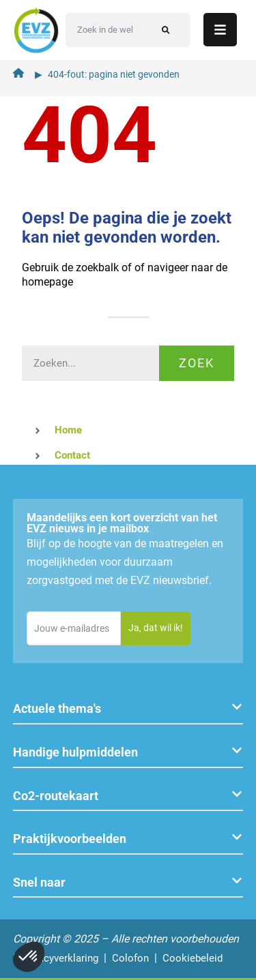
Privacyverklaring (60, 958)
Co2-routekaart (56, 796)
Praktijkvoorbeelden (70, 839)
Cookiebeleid (193, 958)
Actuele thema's (57, 708)
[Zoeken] (166, 30)
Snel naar (39, 882)
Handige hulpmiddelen (75, 752)
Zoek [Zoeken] (197, 363)
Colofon (130, 958)
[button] (128, 709)
